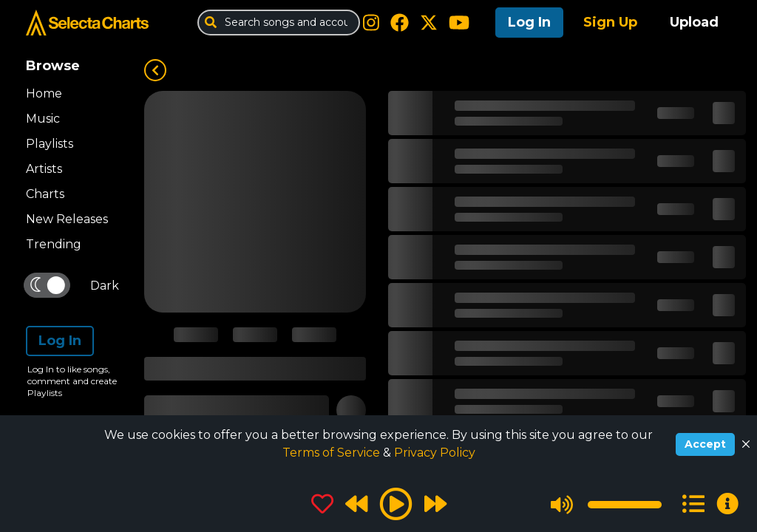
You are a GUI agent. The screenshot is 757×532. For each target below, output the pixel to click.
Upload (694, 22)
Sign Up (610, 22)
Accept (705, 444)
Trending (54, 244)
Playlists (50, 144)
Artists (44, 169)
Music (43, 119)
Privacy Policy (435, 453)
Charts (45, 194)
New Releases (67, 219)
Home (44, 93)
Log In (529, 22)
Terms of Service (333, 453)
